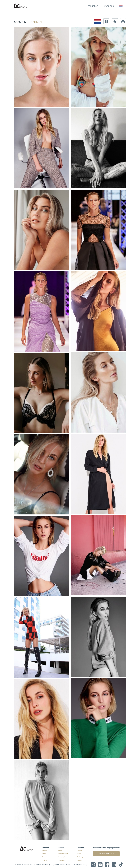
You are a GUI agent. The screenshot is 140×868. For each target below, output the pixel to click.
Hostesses (61, 860)
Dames (44, 850)
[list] (95, 5)
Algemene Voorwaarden (61, 864)
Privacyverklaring (80, 864)
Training (80, 857)
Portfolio (80, 850)
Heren (44, 854)
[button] (106, 21)
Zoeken (44, 860)
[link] (123, 6)
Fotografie (62, 857)
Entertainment (63, 854)
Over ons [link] (109, 6)
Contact (80, 860)
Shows (60, 850)
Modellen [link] (93, 6)
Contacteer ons (106, 853)
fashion (36, 21)
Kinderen (45, 857)
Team (79, 854)
